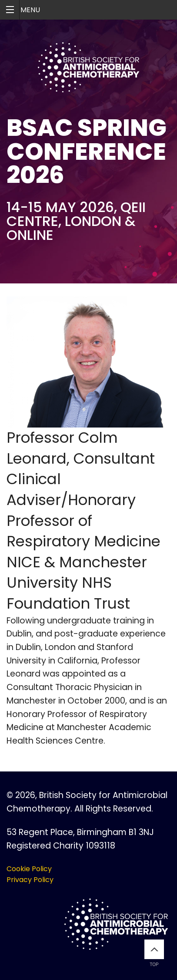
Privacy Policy (30, 880)
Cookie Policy (29, 869)
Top (154, 953)
